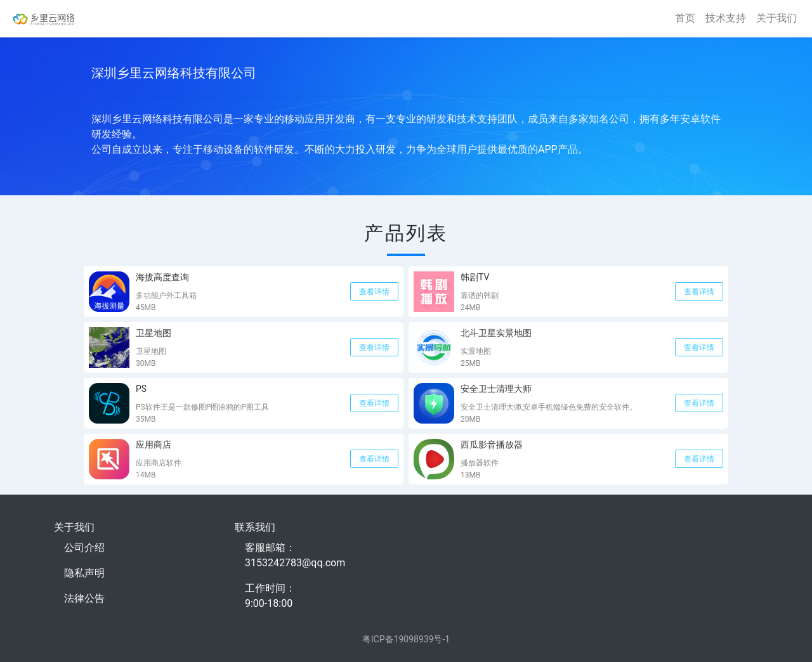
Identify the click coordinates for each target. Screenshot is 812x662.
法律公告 (84, 598)
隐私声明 (84, 573)
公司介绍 (84, 548)
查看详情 (374, 292)
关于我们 (776, 18)
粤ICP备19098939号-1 (406, 639)
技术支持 (726, 18)
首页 (685, 18)
